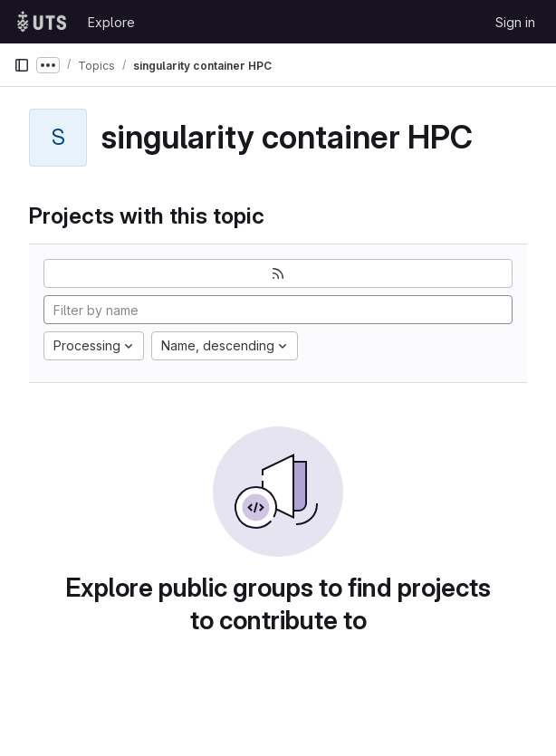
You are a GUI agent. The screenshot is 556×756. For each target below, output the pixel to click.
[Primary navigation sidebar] (22, 65)
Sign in (515, 22)
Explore (111, 22)
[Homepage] (42, 22)
